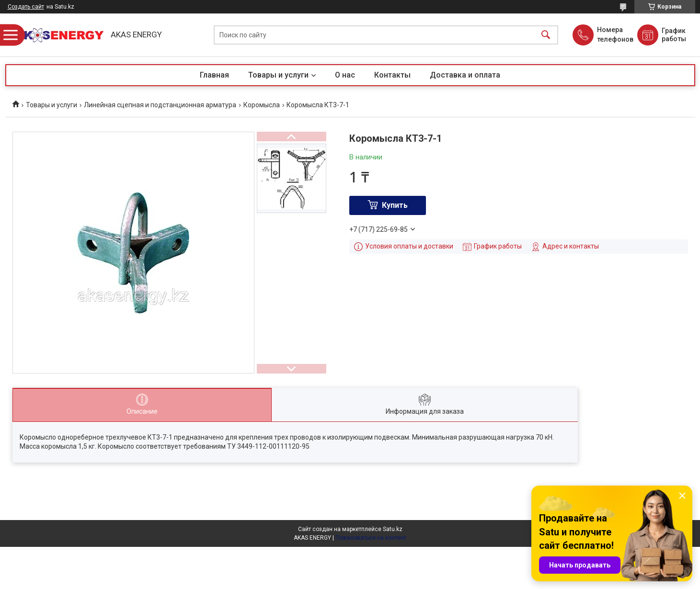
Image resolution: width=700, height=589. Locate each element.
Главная (214, 75)
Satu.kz (393, 529)
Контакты (392, 75)
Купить (395, 205)
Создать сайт (26, 7)
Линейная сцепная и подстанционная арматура (160, 105)
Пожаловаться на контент (371, 538)
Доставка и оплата (465, 75)
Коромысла (262, 105)
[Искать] (546, 35)
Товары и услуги (278, 75)
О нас (345, 75)
